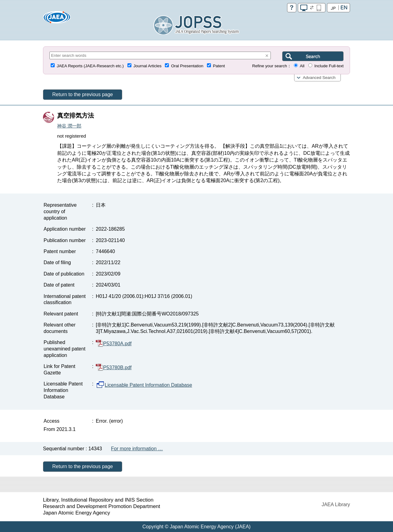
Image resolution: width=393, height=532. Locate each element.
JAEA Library (336, 505)
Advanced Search (319, 78)
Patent (219, 66)
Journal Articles (147, 66)
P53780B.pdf (114, 368)
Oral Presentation (187, 66)
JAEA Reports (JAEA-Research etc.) (90, 66)
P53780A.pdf (114, 344)
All (302, 66)
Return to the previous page (82, 94)
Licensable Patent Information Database (144, 385)
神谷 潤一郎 (69, 126)
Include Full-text (329, 66)
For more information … (137, 449)
